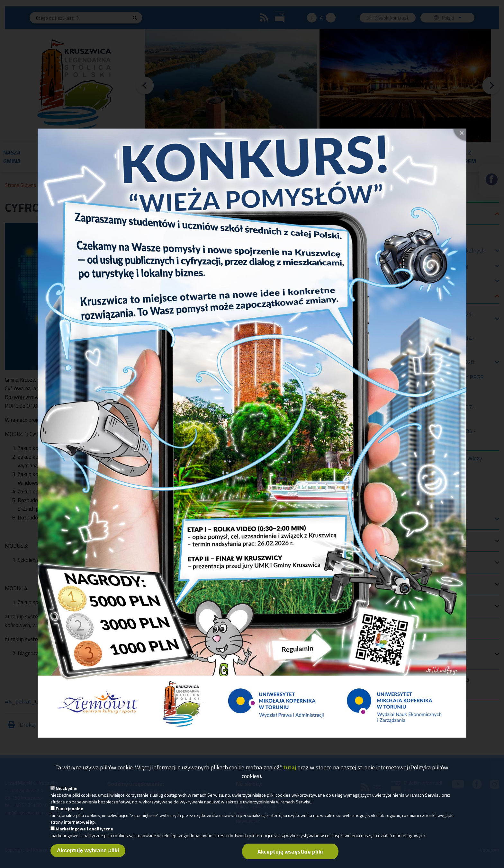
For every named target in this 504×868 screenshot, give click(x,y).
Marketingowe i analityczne (84, 833)
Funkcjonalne (69, 813)
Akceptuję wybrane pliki (88, 855)
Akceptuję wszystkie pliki (290, 856)
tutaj (290, 772)
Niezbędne (67, 793)
